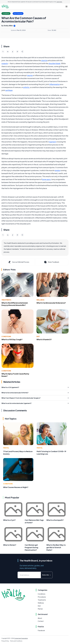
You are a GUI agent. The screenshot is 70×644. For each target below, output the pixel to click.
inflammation (55, 84)
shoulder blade (54, 63)
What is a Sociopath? (55, 520)
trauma (30, 75)
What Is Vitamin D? (44, 339)
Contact (41, 621)
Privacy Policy (5, 641)
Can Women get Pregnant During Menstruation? (31, 547)
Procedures (42, 597)
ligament (52, 142)
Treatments (6, 300)
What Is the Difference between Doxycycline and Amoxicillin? (15, 304)
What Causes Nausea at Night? (16, 487)
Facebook (41, 630)
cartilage (9, 90)
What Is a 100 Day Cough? (12, 339)
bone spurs (46, 179)
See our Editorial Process (19, 262)
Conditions (6, 336)
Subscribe (47, 575)
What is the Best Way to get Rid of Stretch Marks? (56, 547)
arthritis (26, 87)
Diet (38, 336)
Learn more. (59, 2)
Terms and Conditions (16, 641)
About (40, 618)
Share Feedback (51, 262)
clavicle (44, 60)
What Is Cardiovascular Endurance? (51, 303)
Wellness (40, 300)
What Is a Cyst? (9, 520)
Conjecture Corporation (21, 638)
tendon (58, 170)
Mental (6, 448)
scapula (5, 63)
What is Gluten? (10, 545)
